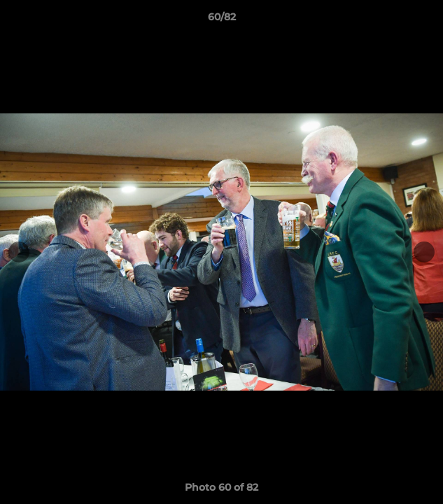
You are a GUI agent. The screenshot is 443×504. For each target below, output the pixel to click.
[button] (426, 20)
